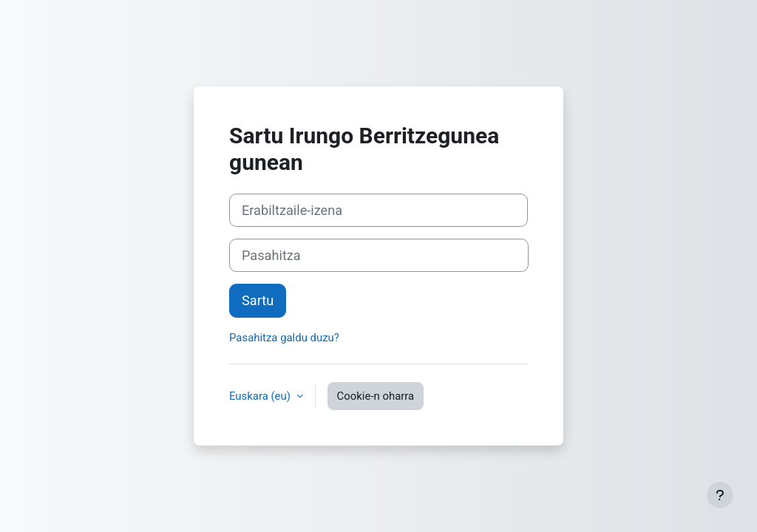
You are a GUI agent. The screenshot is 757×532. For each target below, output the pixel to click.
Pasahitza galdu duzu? (284, 338)
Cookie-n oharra (376, 396)
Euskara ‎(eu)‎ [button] (261, 396)
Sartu (258, 300)
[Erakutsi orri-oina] (720, 495)
